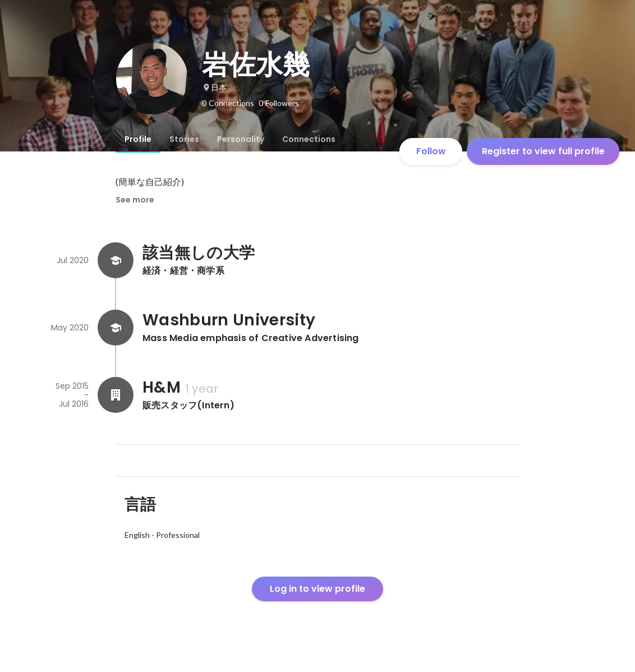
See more (135, 200)
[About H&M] (116, 395)
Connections (309, 139)
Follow (431, 151)
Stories (184, 139)
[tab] (138, 139)
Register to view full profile (543, 151)
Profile (138, 139)
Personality (241, 139)
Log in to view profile (317, 589)
